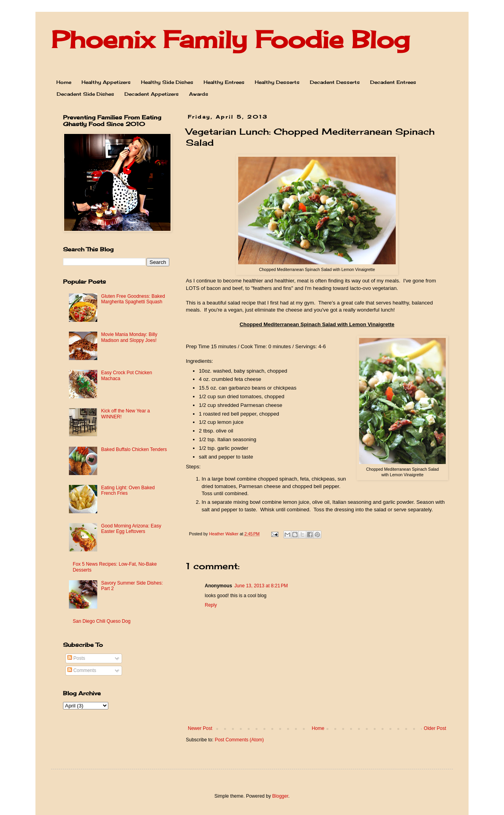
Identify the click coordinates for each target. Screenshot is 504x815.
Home (64, 82)
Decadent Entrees (393, 82)
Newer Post (200, 728)
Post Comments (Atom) (239, 740)
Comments (82, 670)
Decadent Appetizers (152, 94)
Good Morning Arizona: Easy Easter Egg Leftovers (131, 529)
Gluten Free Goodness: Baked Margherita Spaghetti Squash (133, 299)
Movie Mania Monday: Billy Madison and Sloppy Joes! (129, 337)
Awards (199, 94)
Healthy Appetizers (106, 82)
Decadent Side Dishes (85, 94)
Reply (211, 605)
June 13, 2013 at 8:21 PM (261, 586)
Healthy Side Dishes (167, 82)
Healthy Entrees (224, 82)
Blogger (280, 796)
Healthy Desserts (277, 82)
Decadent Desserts (335, 82)
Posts (76, 658)
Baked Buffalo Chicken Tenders (134, 449)
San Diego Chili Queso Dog (102, 621)
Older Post (435, 728)
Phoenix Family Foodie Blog (230, 39)
